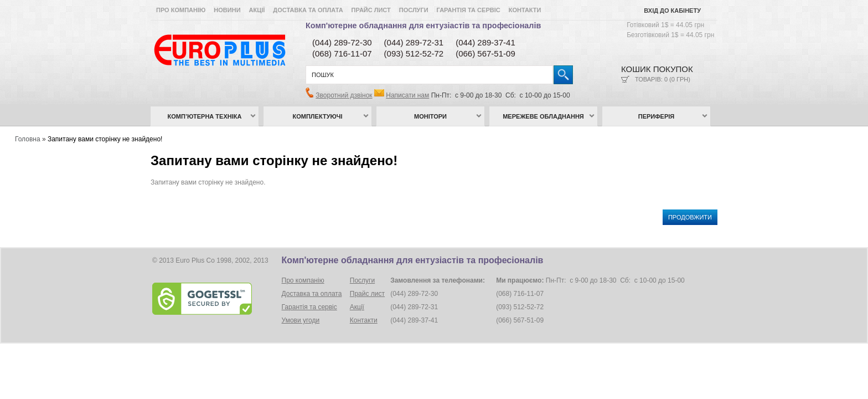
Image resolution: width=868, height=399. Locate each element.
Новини (227, 10)
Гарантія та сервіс (469, 10)
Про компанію (181, 10)
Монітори (430, 116)
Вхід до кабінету (672, 11)
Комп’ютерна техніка (205, 116)
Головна (28, 139)
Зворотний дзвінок (344, 95)
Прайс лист (371, 10)
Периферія (657, 116)
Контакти (525, 10)
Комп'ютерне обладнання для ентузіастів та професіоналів (423, 25)
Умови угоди (301, 320)
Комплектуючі (318, 116)
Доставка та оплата (308, 10)
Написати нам (407, 95)
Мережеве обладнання (543, 116)
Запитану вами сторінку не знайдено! (105, 139)
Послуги (414, 10)
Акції (257, 10)
